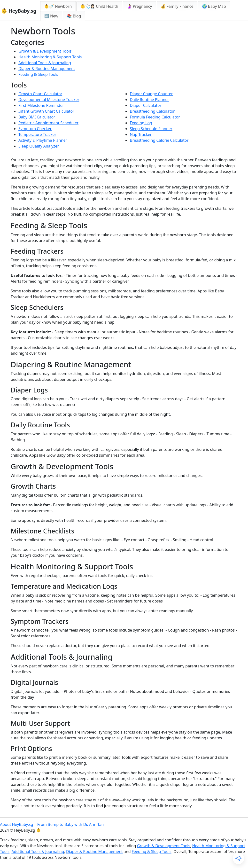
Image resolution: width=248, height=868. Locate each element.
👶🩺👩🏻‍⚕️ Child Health (99, 6)
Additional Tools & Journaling (45, 63)
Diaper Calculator (146, 105)
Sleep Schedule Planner (151, 129)
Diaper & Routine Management (47, 69)
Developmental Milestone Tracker (49, 100)
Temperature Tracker (37, 134)
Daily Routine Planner (149, 100)
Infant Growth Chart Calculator (46, 111)
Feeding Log (141, 123)
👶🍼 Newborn (58, 6)
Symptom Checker (35, 129)
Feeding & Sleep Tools (38, 74)
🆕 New (51, 16)
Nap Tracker (141, 134)
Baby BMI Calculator (37, 117)
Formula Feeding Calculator (155, 117)
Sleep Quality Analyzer (39, 146)
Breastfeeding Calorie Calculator (159, 140)
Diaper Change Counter (151, 94)
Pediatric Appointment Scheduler (48, 123)
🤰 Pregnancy (139, 6)
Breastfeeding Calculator (152, 111)
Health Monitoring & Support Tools (50, 57)
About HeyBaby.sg (17, 824)
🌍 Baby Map (214, 6)
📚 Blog (74, 16)
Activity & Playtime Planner (43, 140)
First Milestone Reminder (41, 105)
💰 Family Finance (177, 6)
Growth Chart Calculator (40, 94)
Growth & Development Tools (45, 51)
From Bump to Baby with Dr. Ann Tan (71, 824)
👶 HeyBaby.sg (19, 11)
